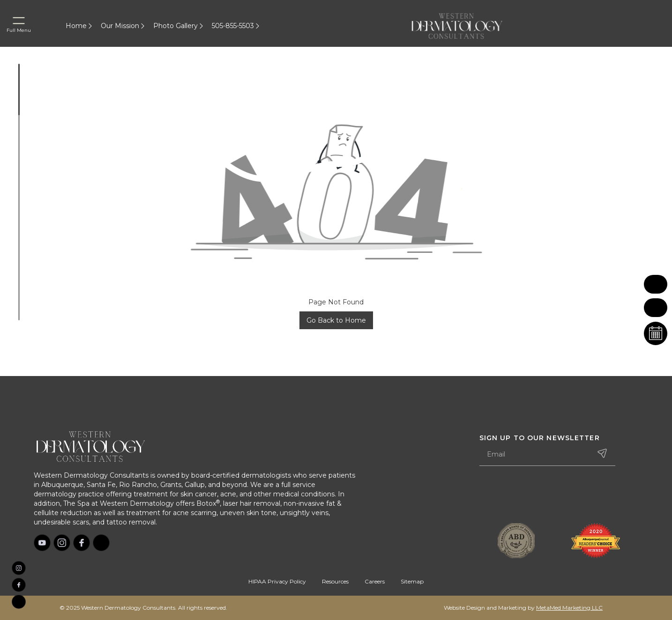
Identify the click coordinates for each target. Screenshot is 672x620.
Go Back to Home (336, 320)
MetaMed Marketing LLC (569, 608)
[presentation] (551, 495)
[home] (468, 26)
